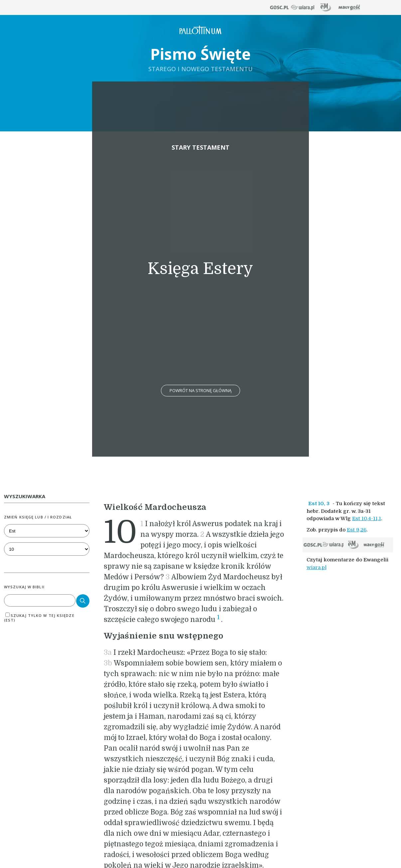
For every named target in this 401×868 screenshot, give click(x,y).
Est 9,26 (357, 530)
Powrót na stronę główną (200, 390)
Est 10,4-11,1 (367, 518)
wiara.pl (317, 567)
